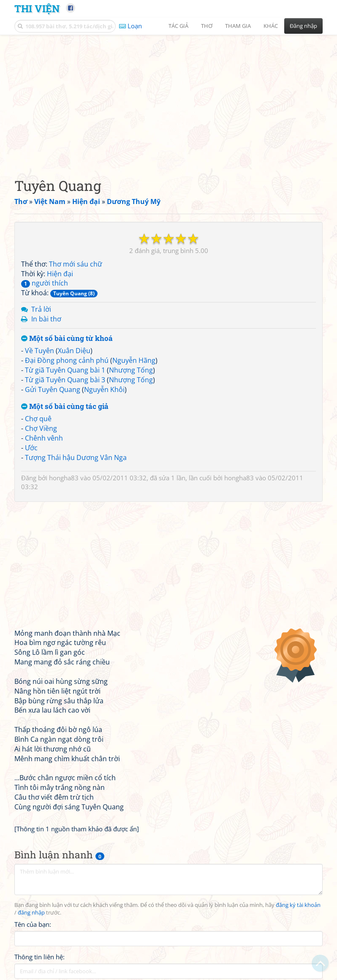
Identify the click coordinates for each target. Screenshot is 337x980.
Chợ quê (38, 419)
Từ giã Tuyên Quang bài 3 (65, 380)
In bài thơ (46, 319)
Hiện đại (60, 274)
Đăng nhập (303, 26)
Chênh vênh (44, 438)
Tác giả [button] (178, 26)
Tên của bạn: (33, 924)
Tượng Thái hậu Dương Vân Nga (76, 457)
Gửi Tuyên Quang (53, 389)
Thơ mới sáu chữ (76, 264)
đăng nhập (31, 913)
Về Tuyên (39, 351)
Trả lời (41, 309)
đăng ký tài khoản (298, 905)
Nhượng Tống (131, 370)
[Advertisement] (168, 99)
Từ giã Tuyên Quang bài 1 (65, 370)
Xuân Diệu (74, 351)
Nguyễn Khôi (104, 389)
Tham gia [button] (238, 26)
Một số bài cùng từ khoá (67, 339)
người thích (45, 283)
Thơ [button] (207, 26)
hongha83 (64, 478)
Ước (31, 448)
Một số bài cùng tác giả (65, 407)
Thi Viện (37, 8)
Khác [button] (271, 26)
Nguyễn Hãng (134, 360)
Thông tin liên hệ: (39, 957)
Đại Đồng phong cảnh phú (67, 360)
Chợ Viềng (41, 428)
